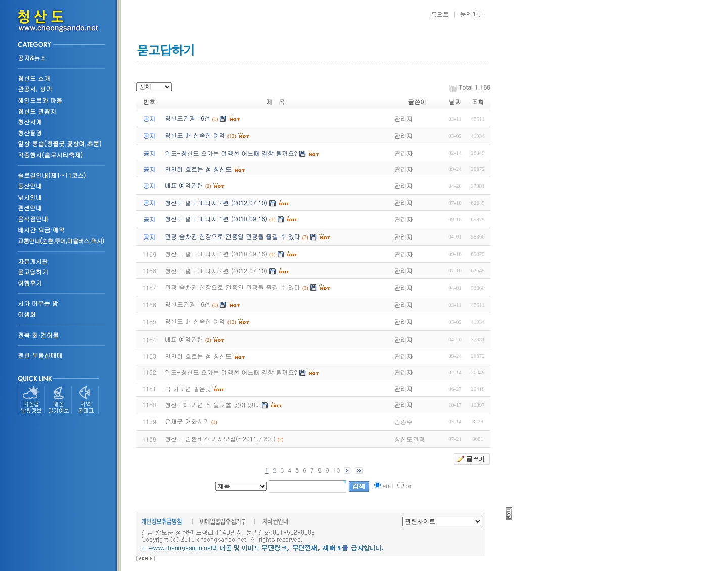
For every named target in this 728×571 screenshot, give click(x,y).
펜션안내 (30, 207)
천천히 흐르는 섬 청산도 (198, 356)
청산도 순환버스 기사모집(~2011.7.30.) (220, 438)
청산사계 (30, 122)
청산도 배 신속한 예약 (195, 321)
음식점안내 (33, 219)
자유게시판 (33, 261)
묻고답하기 (33, 272)
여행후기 (30, 283)
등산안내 (30, 186)
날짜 (455, 101)
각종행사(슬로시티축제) (50, 154)
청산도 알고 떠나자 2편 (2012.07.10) (216, 271)
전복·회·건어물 (38, 335)
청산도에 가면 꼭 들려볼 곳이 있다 (212, 405)
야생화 (27, 314)
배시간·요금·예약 (41, 230)
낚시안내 (30, 197)
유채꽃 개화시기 (187, 421)
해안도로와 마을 (40, 100)
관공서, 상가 (35, 89)
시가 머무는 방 (38, 303)
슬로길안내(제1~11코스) (52, 175)
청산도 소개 (34, 78)
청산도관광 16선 (188, 304)
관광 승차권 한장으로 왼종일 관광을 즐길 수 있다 (233, 287)
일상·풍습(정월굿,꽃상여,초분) (60, 143)
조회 (478, 101)
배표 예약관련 (184, 339)
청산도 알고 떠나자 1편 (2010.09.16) (216, 253)
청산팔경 (30, 133)
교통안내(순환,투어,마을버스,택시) (61, 240)
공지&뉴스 (32, 57)
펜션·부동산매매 (40, 355)
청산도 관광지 (37, 111)
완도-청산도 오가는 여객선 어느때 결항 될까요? (231, 372)
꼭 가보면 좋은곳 (188, 388)
